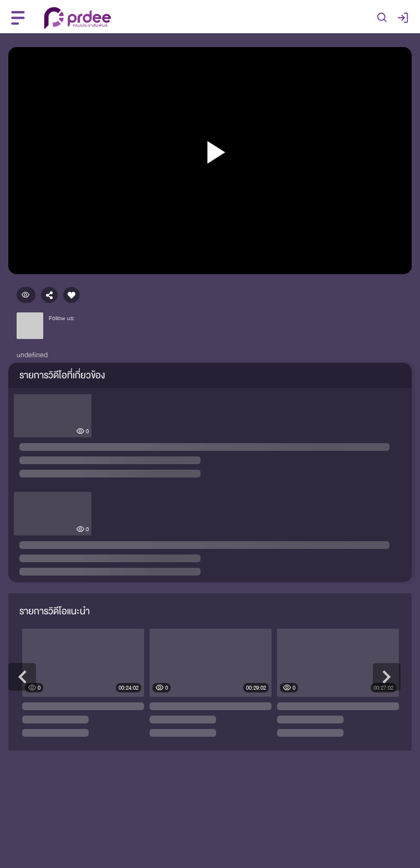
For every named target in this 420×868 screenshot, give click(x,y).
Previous (22, 677)
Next (387, 677)
